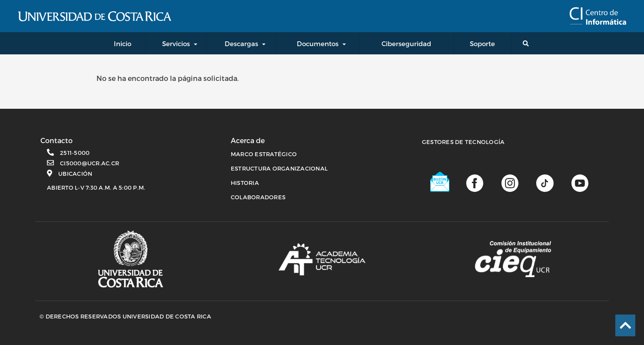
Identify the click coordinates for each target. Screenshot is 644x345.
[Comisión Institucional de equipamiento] (513, 259)
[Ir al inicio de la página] (625, 325)
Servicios (176, 44)
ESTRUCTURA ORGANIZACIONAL (279, 168)
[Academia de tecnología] (322, 259)
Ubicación (75, 174)
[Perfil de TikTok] (545, 182)
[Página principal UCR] (131, 259)
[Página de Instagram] (510, 182)
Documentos (318, 44)
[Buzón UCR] (440, 182)
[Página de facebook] (475, 182)
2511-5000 (75, 153)
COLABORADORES (258, 197)
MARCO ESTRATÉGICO (264, 154)
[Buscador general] (528, 43)
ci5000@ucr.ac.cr (90, 163)
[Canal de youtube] (580, 182)
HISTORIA (245, 183)
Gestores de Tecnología (463, 142)
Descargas (241, 44)
